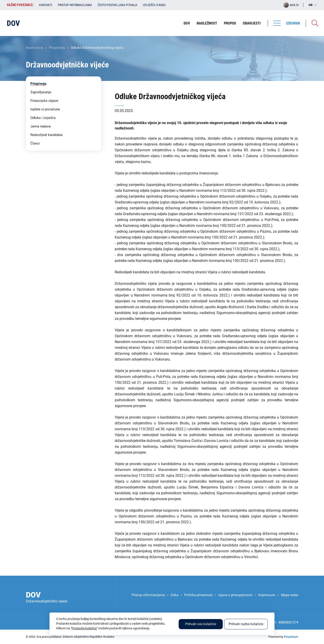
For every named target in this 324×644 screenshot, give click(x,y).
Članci (35, 143)
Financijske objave (44, 101)
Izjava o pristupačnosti (235, 595)
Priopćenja (57, 48)
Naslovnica (34, 48)
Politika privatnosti (198, 595)
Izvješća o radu (154, 5)
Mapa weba (290, 595)
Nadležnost (207, 23)
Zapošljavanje (41, 92)
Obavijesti (252, 23)
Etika (175, 595)
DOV (187, 23)
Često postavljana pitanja (117, 5)
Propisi (230, 23)
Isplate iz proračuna (45, 109)
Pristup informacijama (75, 5)
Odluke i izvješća (43, 118)
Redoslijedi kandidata (46, 135)
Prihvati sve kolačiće (201, 624)
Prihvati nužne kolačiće (246, 624)
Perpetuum (291, 637)
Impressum (267, 595)
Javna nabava (40, 126)
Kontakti (46, 5)
